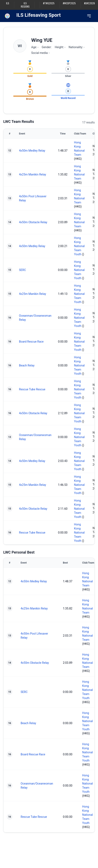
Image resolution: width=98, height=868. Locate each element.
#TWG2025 (49, 3)
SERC (22, 270)
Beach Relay (27, 365)
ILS (8, 3)
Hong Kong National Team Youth (79, 246)
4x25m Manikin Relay (33, 174)
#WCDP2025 (69, 3)
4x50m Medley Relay (32, 151)
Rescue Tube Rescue (32, 389)
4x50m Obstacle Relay (33, 222)
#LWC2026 (90, 3)
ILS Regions (25, 5)
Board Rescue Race (31, 342)
